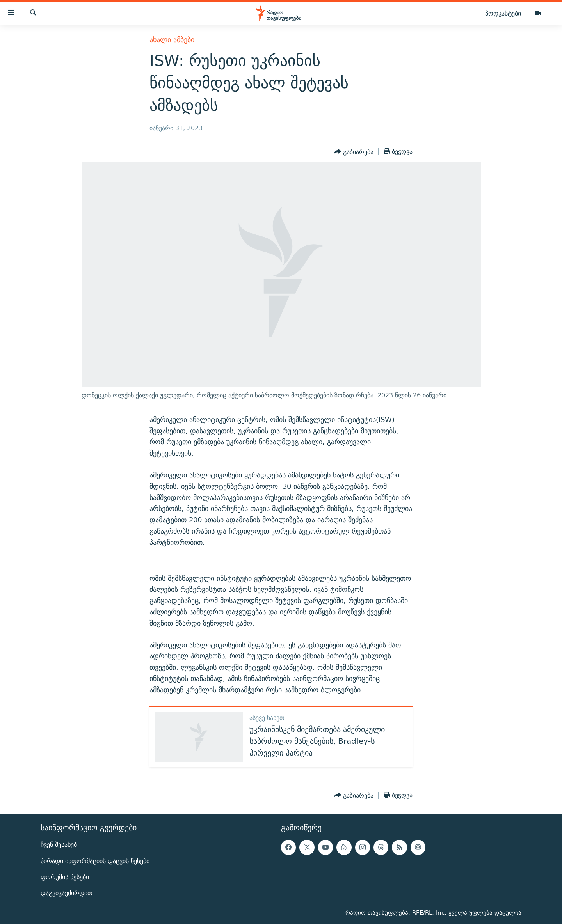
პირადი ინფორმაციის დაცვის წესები (95, 861)
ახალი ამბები (172, 40)
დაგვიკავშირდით (67, 893)
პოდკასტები (503, 13)
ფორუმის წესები (65, 877)
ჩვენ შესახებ (59, 845)
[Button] (354, 152)
